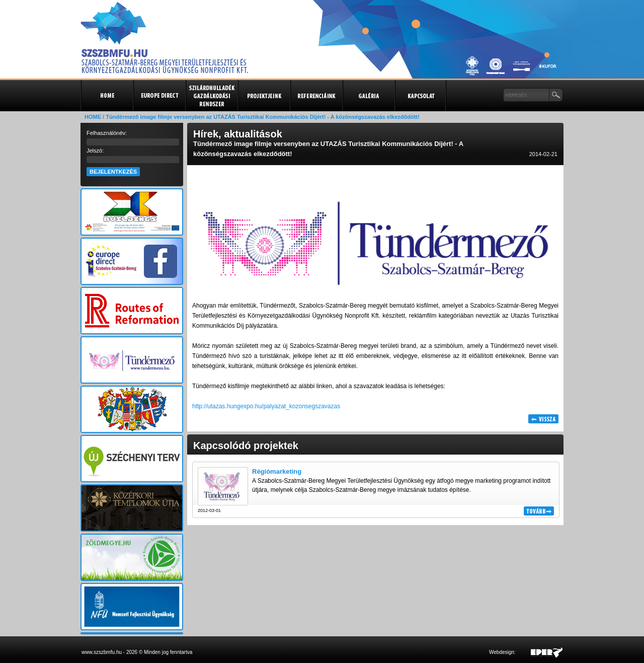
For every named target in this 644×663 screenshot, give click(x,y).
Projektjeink (264, 96)
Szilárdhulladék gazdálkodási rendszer (211, 96)
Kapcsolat (421, 96)
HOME (93, 117)
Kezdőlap (107, 96)
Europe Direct (159, 96)
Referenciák (316, 96)
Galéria (368, 96)
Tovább (539, 511)
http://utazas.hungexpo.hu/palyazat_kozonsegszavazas (266, 406)
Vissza (543, 419)
